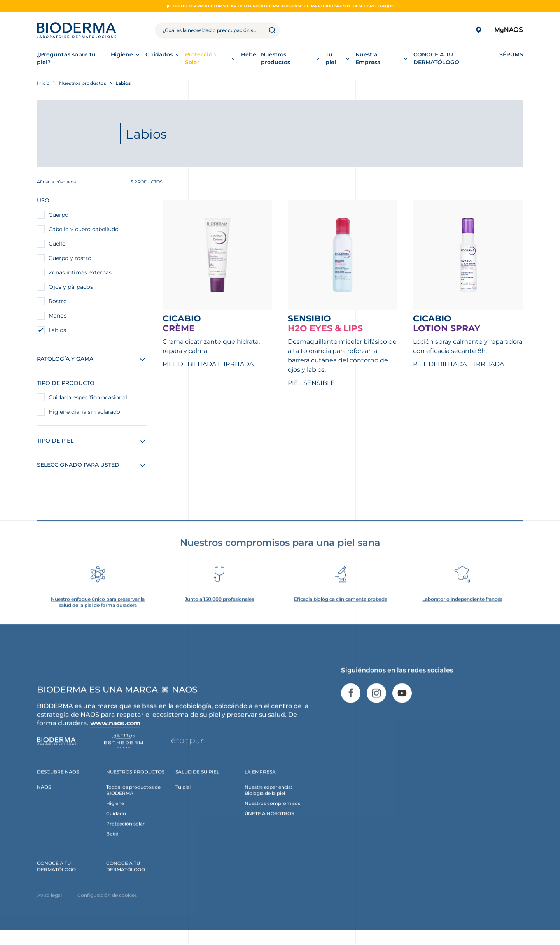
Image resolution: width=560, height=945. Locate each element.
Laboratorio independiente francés (462, 609)
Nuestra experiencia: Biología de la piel (268, 800)
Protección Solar (201, 58)
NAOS (44, 797)
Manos (58, 316)
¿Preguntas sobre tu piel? (66, 58)
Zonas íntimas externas (80, 272)
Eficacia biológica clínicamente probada (341, 609)
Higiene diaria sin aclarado (84, 412)
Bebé (112, 843)
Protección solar (125, 833)
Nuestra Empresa (368, 58)
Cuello (57, 244)
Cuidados (159, 54)
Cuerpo (59, 215)
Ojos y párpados (71, 287)
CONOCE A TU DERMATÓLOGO (56, 876)
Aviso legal (49, 905)
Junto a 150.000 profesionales (219, 609)
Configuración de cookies (107, 905)
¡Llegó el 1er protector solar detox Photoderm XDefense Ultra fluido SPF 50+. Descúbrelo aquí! (280, 6)
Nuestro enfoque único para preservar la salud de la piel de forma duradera (98, 612)
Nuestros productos (276, 58)
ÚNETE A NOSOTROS (269, 823)
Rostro (58, 301)
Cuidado (116, 823)
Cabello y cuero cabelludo (84, 229)
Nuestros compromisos (272, 813)
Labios (57, 330)
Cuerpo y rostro (70, 258)
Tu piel (331, 58)
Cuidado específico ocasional (88, 397)
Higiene (122, 54)
